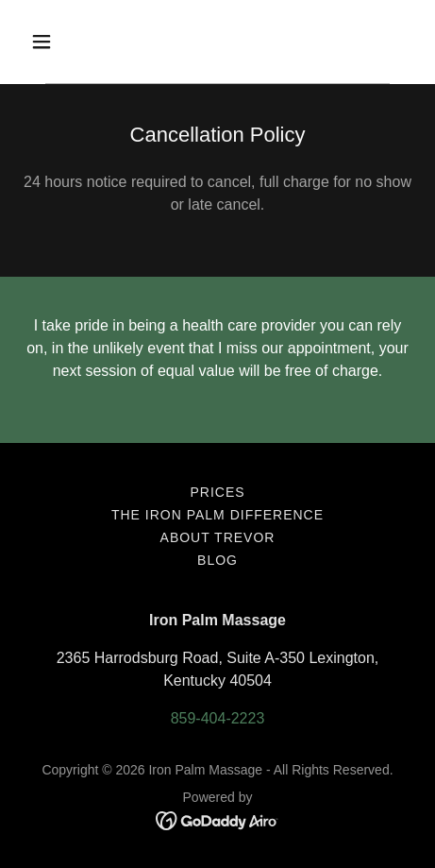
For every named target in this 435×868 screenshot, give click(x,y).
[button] (67, 42)
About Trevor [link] (218, 537)
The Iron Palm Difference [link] (217, 515)
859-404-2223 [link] (218, 718)
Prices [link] (217, 492)
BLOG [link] (217, 560)
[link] (217, 819)
